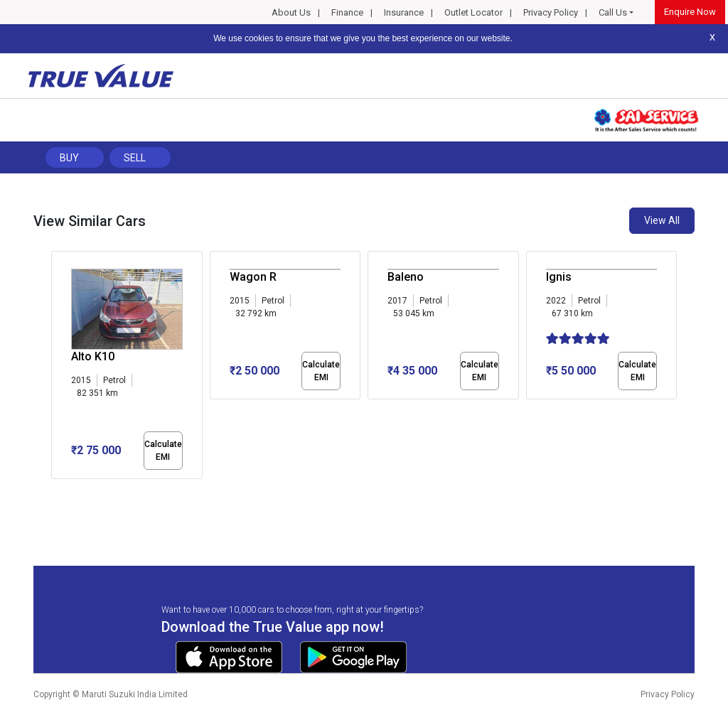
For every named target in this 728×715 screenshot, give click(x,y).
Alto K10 (93, 356)
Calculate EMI (163, 451)
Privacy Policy (551, 12)
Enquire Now (690, 12)
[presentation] (59, 368)
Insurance (404, 12)
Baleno (406, 277)
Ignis (559, 277)
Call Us (613, 12)
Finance (347, 12)
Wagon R (253, 277)
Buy (69, 158)
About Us (291, 12)
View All (662, 220)
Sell (135, 158)
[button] (55, 491)
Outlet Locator (473, 12)
